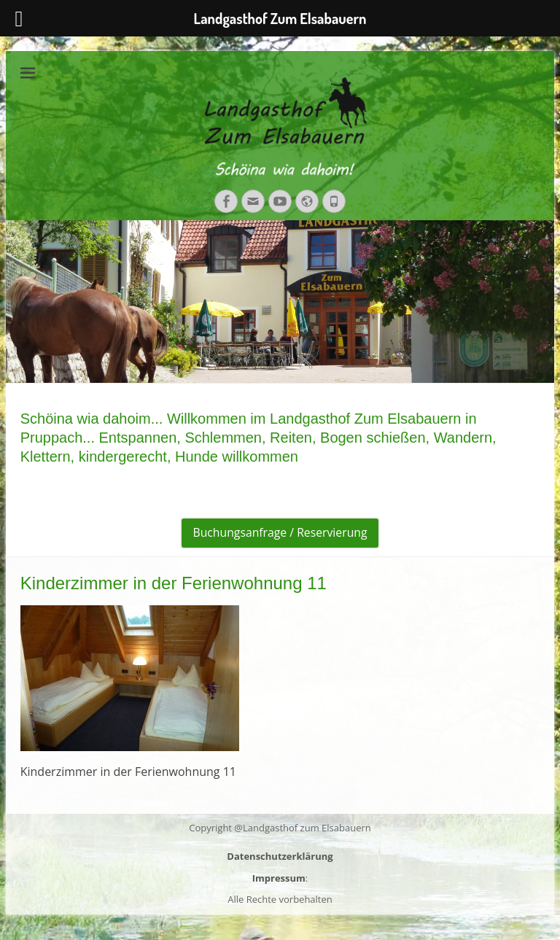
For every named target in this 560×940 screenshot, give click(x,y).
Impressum (279, 878)
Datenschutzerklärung (280, 856)
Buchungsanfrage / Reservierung (280, 533)
